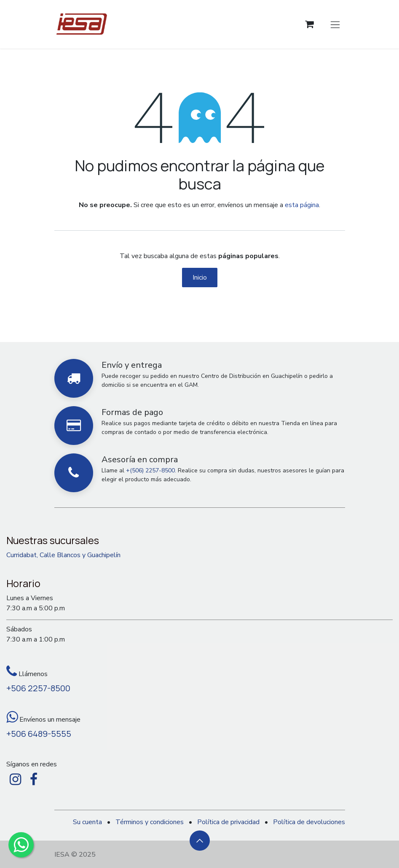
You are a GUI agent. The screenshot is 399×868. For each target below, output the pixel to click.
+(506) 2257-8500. (151, 470)
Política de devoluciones (309, 822)
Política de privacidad (228, 822)
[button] (200, 841)
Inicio (200, 278)
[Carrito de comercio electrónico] (309, 24)
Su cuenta (87, 822)
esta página (302, 205)
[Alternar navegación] (335, 24)
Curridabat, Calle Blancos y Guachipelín (63, 555)
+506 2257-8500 (38, 688)
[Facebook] (34, 779)
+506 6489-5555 (39, 734)
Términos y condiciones (150, 822)
